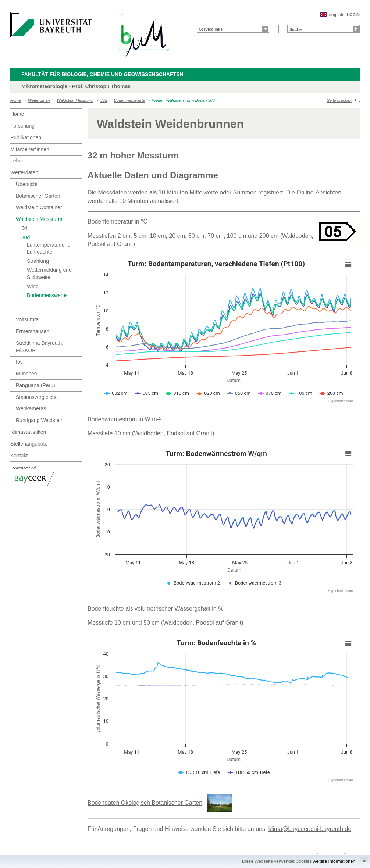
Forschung (22, 126)
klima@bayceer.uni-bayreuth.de (310, 829)
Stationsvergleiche (37, 397)
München (26, 374)
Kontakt (19, 456)
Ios (19, 362)
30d (103, 100)
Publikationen (26, 137)
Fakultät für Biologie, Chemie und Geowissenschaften (102, 74)
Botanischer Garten (38, 196)
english (336, 15)
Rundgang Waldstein (40, 420)
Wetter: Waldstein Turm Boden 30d (183, 100)
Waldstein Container (39, 207)
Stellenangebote (29, 444)
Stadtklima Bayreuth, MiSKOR (40, 347)
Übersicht (27, 184)
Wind (33, 286)
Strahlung (38, 261)
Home (16, 100)
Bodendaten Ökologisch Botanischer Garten (145, 803)
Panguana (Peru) (35, 385)
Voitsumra (27, 319)
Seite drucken (339, 100)
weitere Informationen (334, 861)
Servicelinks (211, 29)
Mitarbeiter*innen (30, 149)
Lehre (17, 161)
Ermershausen (33, 331)
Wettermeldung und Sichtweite (49, 274)
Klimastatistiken (28, 432)
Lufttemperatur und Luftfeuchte (49, 249)
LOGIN (353, 15)
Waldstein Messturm (75, 100)
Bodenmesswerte (130, 100)
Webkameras (31, 408)
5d (24, 228)
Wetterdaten (39, 100)
